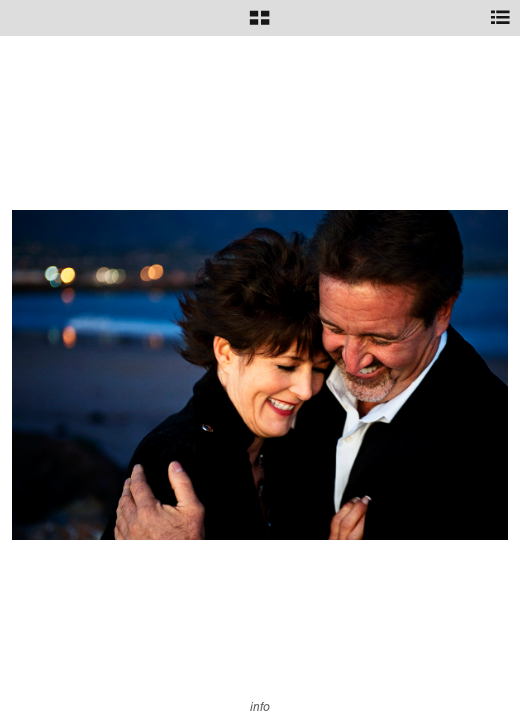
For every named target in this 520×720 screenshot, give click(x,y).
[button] (259, 25)
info (260, 706)
